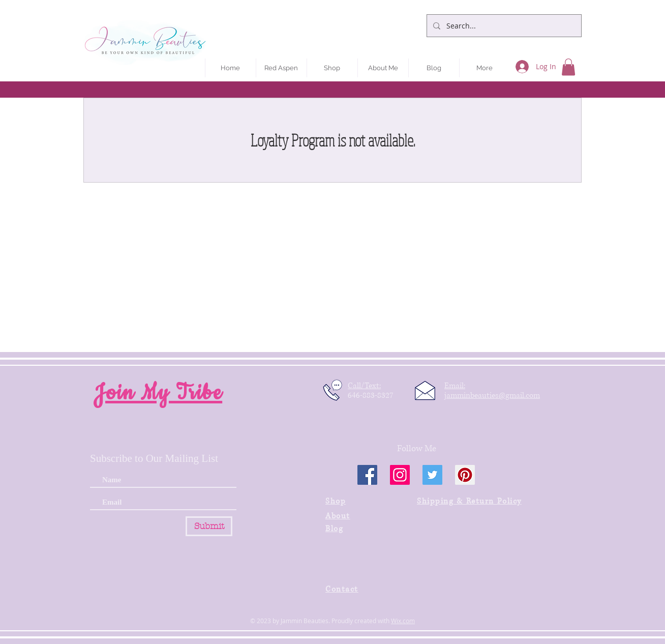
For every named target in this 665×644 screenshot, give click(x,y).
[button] (568, 67)
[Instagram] (400, 475)
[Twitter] (432, 475)
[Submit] (209, 526)
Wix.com (403, 621)
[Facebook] (367, 475)
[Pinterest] (465, 475)
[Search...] (503, 26)
